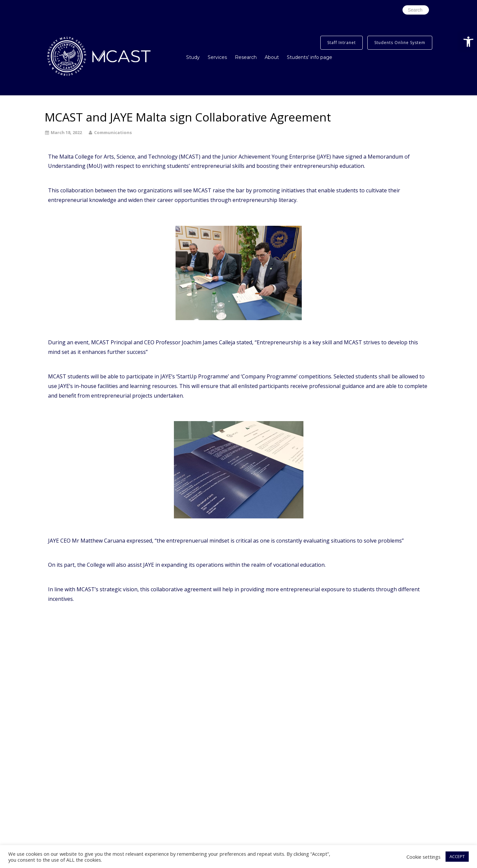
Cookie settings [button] (424, 857)
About (272, 57)
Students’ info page (310, 57)
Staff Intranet (342, 43)
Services (217, 57)
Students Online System (400, 43)
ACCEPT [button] (457, 856)
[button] (468, 42)
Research (246, 57)
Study (193, 57)
